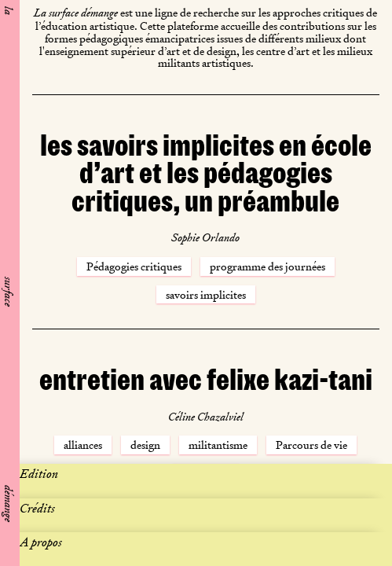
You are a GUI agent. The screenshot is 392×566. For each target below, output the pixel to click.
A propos (41, 542)
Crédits (37, 508)
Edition (39, 474)
